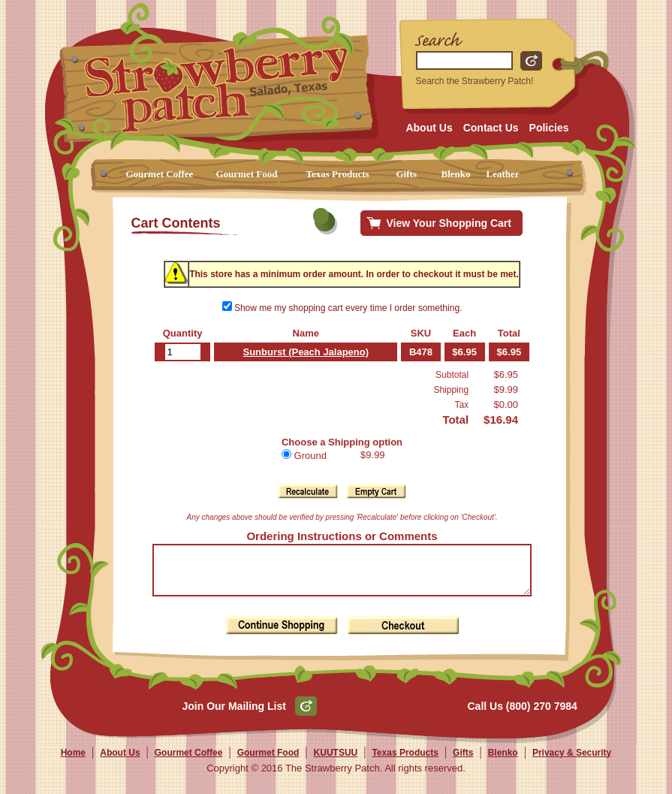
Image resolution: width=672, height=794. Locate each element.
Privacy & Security (572, 762)
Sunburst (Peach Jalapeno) (302, 352)
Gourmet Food (247, 174)
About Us (429, 128)
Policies (549, 128)
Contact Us (491, 128)
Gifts (407, 174)
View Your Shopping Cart (449, 223)
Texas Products (338, 174)
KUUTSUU (336, 762)
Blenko (456, 174)
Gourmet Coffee (160, 174)
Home (73, 762)
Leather (503, 174)
